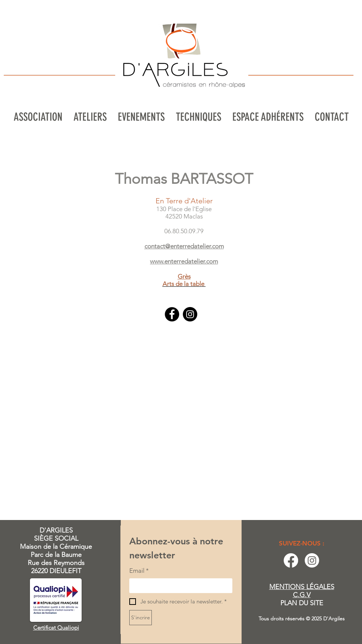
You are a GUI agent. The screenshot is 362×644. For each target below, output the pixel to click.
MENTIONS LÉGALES (302, 587)
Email (139, 571)
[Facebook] (172, 314)
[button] (90, 117)
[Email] (179, 586)
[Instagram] (190, 314)
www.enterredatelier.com (184, 261)
